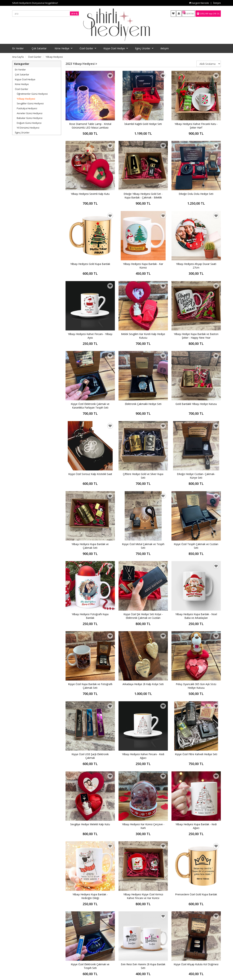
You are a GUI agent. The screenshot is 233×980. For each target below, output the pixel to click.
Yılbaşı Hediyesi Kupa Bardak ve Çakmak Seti (90, 546)
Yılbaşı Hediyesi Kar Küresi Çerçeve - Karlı (143, 826)
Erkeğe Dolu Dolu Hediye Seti (196, 194)
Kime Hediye (22, 84)
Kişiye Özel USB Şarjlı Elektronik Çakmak (90, 756)
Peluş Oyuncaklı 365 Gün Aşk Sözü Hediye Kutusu (196, 686)
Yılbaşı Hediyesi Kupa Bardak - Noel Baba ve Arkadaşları (196, 616)
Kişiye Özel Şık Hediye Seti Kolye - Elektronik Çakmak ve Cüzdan (143, 616)
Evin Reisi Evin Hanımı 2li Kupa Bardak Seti (143, 966)
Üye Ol (216, 14)
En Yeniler (20, 70)
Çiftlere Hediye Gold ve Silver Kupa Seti (143, 476)
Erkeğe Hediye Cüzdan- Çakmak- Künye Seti (196, 476)
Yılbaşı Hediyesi (26, 99)
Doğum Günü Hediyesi (29, 123)
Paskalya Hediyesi (27, 108)
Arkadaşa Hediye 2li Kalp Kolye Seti (143, 684)
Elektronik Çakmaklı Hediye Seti (143, 404)
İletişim (217, 3)
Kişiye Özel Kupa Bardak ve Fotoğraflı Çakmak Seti (90, 686)
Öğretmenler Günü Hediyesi (32, 94)
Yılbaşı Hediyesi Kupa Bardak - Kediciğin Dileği (90, 896)
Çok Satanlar (22, 74)
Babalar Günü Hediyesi (30, 118)
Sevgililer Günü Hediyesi (30, 103)
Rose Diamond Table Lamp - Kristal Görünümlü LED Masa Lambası (90, 126)
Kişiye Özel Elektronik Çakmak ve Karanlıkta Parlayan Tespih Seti (90, 406)
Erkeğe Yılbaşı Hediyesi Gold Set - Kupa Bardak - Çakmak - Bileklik (143, 196)
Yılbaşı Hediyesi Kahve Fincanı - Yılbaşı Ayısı (90, 336)
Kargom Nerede (199, 3)
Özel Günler (22, 89)
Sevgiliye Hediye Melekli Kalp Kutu (90, 824)
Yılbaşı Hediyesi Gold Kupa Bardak (90, 264)
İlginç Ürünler (22, 133)
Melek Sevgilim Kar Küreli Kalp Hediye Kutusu (143, 336)
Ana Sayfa (18, 57)
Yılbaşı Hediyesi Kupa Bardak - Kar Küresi (143, 266)
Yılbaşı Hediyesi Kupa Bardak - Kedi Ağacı (196, 826)
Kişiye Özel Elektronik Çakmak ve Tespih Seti (90, 966)
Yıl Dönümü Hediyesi (28, 128)
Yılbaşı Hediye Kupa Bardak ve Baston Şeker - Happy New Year (196, 336)
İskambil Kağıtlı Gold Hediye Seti (143, 124)
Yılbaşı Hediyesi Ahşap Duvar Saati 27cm (196, 266)
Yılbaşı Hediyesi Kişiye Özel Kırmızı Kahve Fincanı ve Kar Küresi (143, 896)
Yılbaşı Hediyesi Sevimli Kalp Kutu (90, 194)
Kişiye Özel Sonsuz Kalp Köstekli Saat (90, 474)
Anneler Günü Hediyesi (30, 113)
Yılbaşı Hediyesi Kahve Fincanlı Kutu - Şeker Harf (196, 126)
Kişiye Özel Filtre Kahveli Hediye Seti (196, 754)
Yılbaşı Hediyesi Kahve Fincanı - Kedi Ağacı (143, 756)
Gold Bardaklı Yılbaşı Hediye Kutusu (196, 404)
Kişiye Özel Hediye (25, 79)
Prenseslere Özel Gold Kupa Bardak (196, 894)
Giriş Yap (204, 14)
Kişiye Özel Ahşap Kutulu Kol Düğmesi (196, 964)
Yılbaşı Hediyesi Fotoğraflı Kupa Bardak (90, 616)
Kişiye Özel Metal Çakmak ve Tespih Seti (143, 546)
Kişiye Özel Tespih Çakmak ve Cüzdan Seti (196, 546)
